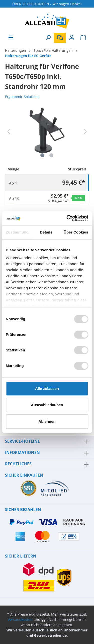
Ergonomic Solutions (22, 97)
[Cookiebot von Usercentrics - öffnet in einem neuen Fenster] (67, 218)
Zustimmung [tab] (17, 232)
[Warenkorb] (83, 37)
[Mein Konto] (72, 37)
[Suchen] (48, 37)
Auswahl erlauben (47, 405)
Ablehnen (47, 421)
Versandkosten (20, 619)
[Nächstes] (85, 132)
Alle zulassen (47, 388)
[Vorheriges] (9, 132)
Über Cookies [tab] (76, 232)
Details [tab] (46, 232)
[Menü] (11, 37)
